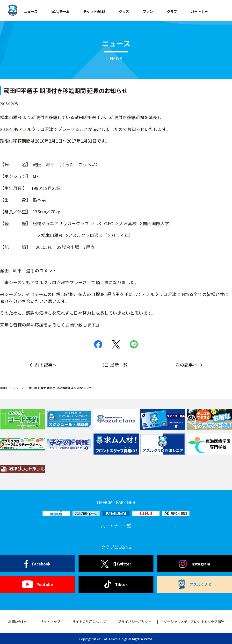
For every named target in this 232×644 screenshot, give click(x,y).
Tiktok (116, 584)
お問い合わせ (18, 622)
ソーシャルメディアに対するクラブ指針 (194, 622)
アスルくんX (195, 584)
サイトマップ (50, 622)
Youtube (37, 584)
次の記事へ (186, 365)
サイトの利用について (89, 622)
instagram (195, 564)
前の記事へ (46, 365)
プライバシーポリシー (135, 622)
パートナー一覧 (116, 526)
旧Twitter (116, 564)
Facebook (38, 564)
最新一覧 (119, 365)
